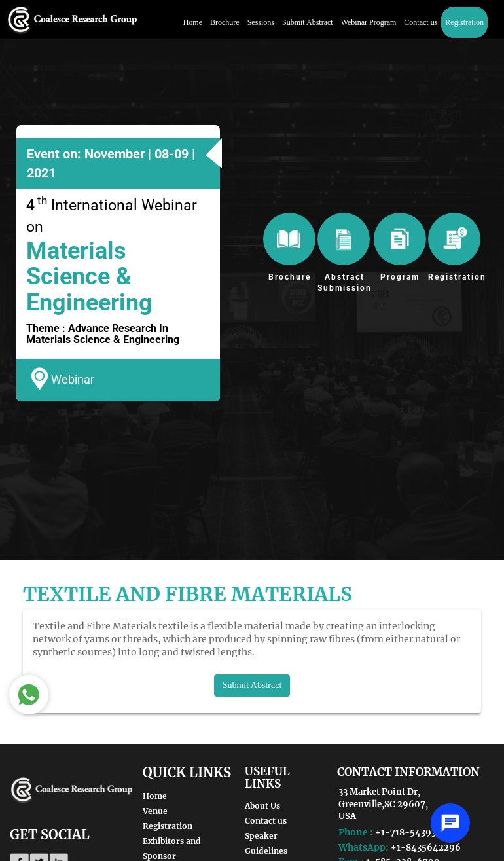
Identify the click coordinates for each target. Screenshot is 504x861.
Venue (155, 811)
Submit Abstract (308, 22)
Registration (464, 22)
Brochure (225, 22)
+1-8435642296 (426, 848)
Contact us (421, 22)
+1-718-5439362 (411, 833)
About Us (262, 806)
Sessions (261, 22)
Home (193, 22)
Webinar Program (369, 22)
